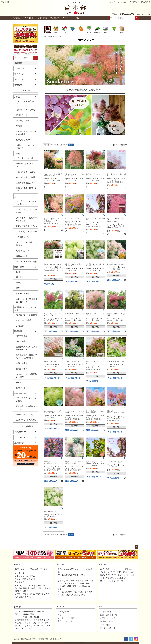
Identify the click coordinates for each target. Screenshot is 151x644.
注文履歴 (18, 85)
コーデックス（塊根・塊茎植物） (26, 244)
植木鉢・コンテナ (24, 388)
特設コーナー (20, 394)
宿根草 (19, 272)
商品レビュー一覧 (65, 621)
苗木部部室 (42, 18)
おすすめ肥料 (22, 341)
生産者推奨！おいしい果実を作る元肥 (26, 348)
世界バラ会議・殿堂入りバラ (26, 190)
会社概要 (16, 639)
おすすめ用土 (22, 336)
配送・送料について (109, 615)
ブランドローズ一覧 (25, 158)
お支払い (17, 565)
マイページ (68, 18)
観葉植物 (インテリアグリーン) (23, 309)
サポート (102, 607)
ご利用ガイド (134, 2)
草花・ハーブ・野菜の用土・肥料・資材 (26, 300)
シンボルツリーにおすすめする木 (26, 203)
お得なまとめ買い (24, 140)
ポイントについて (108, 628)
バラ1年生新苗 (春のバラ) (26, 165)
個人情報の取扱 (43, 639)
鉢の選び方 (19, 443)
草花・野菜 (19, 267)
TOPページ (19, 68)
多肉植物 (20, 326)
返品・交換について (109, 625)
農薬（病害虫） (23, 363)
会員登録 (123, 2)
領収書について (107, 621)
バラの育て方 (20, 438)
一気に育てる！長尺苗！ (26, 172)
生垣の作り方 (20, 432)
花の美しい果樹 (23, 121)
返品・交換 (103, 565)
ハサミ (19, 383)
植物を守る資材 (23, 369)
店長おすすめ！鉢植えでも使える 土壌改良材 (26, 356)
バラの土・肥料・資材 (25, 177)
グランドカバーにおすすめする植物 (26, 219)
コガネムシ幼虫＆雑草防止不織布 (26, 376)
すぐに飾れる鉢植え (25, 320)
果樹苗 (17, 97)
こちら (68, 575)
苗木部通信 (146, 2)
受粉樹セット (22, 126)
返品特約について (55, 639)
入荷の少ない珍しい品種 (26, 232)
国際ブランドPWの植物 (26, 420)
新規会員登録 (63, 612)
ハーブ (19, 283)
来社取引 (29, 18)
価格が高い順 (64, 145)
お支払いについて (108, 618)
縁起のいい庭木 (23, 256)
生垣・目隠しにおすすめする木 (26, 211)
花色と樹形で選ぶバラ (25, 183)
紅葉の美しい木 (23, 251)
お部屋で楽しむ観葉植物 (26, 315)
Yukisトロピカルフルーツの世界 (26, 147)
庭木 (16, 197)
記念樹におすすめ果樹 (25, 110)
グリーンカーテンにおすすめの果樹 (26, 133)
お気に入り (55, 18)
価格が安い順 (55, 145)
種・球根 (20, 277)
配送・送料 (60, 565)
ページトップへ (136, 547)
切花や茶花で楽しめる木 (26, 226)
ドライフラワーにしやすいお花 (26, 400)
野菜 (18, 288)
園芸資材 (18, 331)
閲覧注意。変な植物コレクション (26, 408)
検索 (137, 18)
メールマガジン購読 (66, 618)
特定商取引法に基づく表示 (29, 639)
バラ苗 (17, 154)
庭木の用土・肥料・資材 (26, 262)
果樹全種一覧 (22, 115)
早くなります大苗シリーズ (26, 103)
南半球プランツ (23, 237)
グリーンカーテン (24, 294)
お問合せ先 (18, 607)
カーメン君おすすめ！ (25, 415)
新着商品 (16, 18)
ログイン (113, 2)
